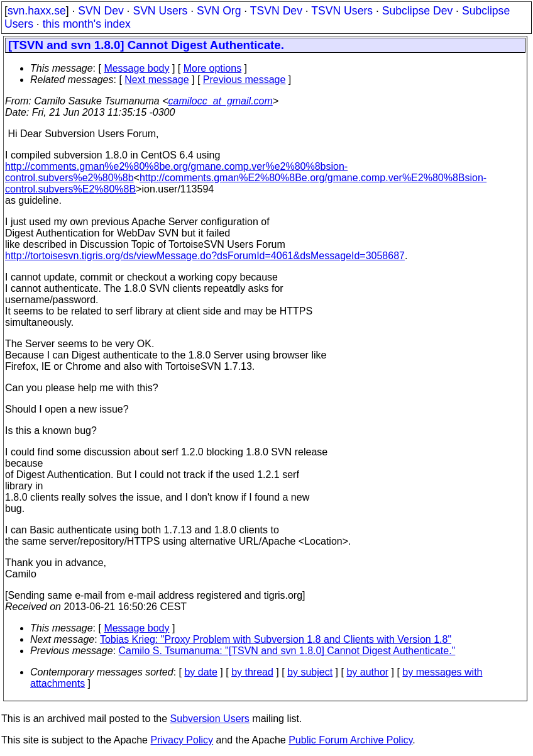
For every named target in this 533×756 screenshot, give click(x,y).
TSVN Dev (276, 11)
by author (367, 672)
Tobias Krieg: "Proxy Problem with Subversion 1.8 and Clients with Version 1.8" (276, 639)
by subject (310, 672)
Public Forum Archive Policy (350, 740)
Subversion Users (210, 719)
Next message (157, 80)
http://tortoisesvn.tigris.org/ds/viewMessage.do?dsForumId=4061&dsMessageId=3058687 (205, 256)
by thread (252, 672)
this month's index (87, 24)
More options (213, 68)
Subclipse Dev (417, 11)
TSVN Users (342, 11)
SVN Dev (101, 11)
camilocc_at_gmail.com (221, 101)
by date (201, 672)
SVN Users (160, 11)
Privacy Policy (182, 740)
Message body (136, 68)
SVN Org (219, 11)
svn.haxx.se (37, 11)
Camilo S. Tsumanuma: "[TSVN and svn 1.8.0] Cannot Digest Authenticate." (287, 651)
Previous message (245, 80)
